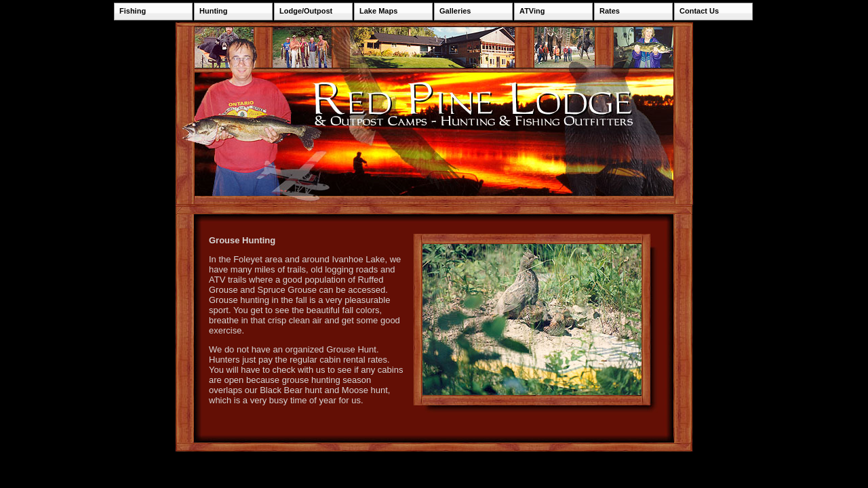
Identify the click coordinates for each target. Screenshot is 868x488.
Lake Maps (378, 11)
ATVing (532, 11)
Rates (610, 11)
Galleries (455, 11)
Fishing (133, 11)
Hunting (214, 11)
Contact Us (699, 11)
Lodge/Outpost (306, 11)
